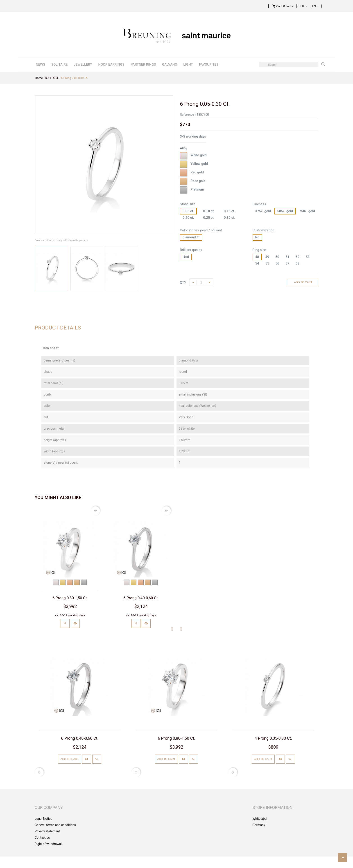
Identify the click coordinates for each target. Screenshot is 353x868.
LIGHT (188, 64)
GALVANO (170, 64)
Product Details (58, 328)
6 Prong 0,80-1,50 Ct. (70, 598)
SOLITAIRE (59, 64)
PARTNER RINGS (143, 64)
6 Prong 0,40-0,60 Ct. (141, 598)
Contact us (42, 838)
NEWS (40, 64)
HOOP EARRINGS (111, 64)
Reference (187, 115)
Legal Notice (43, 819)
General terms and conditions (55, 825)
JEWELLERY (83, 64)
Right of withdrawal (48, 844)
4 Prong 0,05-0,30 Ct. (273, 738)
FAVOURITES (209, 64)
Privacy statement (47, 831)
